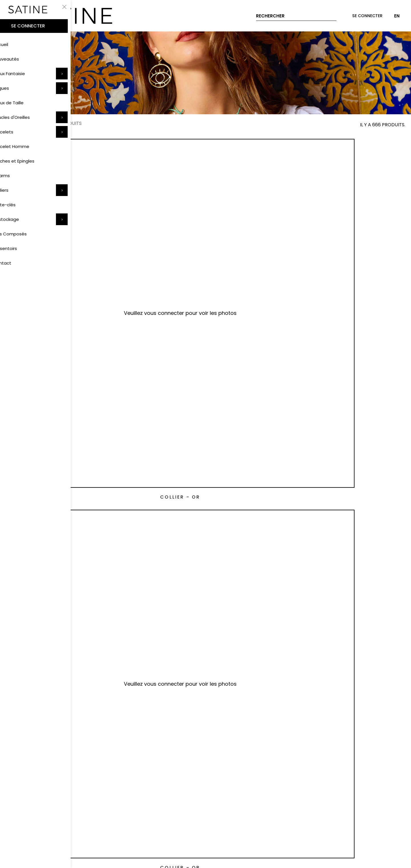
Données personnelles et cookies (161, 827)
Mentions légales (227, 827)
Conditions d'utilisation (87, 827)
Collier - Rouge (155, 360)
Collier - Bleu (54, 478)
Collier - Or (53, 243)
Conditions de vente (28, 827)
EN (397, 16)
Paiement (16, 799)
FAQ (158, 799)
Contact (132, 799)
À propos (185, 799)
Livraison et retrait (59, 799)
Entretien (101, 799)
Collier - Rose (54, 360)
